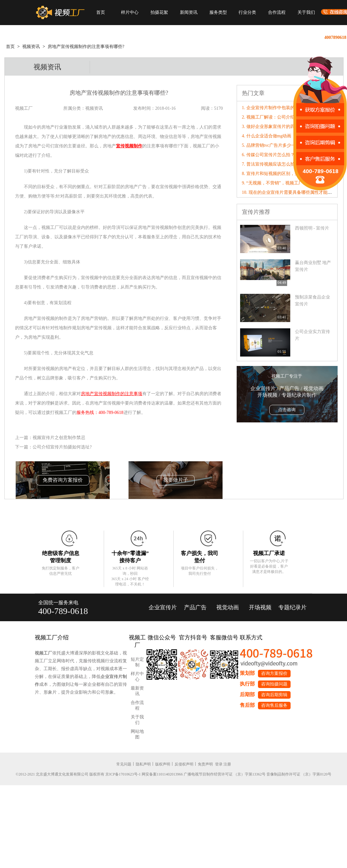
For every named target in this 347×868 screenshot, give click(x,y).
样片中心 (130, 12)
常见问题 (124, 764)
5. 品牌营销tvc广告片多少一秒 (271, 145)
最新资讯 (137, 691)
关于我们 (306, 12)
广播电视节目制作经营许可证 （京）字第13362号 (225, 774)
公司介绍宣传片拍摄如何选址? (62, 447)
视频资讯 (31, 47)
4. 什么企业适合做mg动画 (267, 136)
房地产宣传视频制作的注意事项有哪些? (86, 47)
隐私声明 (143, 764)
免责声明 (205, 764)
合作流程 (277, 12)
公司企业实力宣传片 (313, 335)
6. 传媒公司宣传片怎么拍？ (268, 155)
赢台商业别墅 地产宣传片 (313, 266)
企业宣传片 (163, 607)
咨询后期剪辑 (274, 695)
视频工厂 (44, 653)
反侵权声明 (184, 764)
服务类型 (218, 12)
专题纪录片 (292, 607)
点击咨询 (287, 410)
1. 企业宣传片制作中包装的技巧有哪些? (280, 108)
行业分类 (247, 12)
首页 (101, 12)
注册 (227, 764)
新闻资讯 (189, 12)
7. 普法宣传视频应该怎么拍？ (271, 164)
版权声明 (163, 764)
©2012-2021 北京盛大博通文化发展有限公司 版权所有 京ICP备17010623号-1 (78, 774)
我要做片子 (176, 480)
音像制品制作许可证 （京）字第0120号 (299, 774)
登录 (219, 764)
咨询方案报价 (274, 673)
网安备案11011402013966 (162, 774)
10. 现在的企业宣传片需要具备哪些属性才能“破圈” (291, 192)
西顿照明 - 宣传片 (312, 228)
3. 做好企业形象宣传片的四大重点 (275, 127)
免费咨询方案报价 (63, 480)
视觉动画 (228, 607)
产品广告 (195, 607)
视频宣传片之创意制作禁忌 (59, 438)
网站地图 (137, 734)
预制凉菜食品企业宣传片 (313, 301)
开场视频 (260, 607)
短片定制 (137, 662)
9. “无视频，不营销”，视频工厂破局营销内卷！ (288, 183)
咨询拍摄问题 (274, 684)
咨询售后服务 (274, 705)
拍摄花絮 (159, 12)
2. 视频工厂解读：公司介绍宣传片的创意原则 (286, 117)
